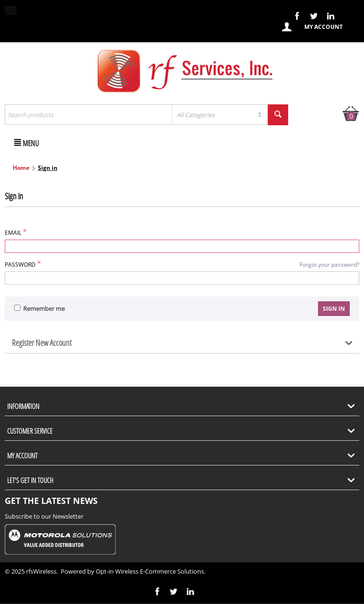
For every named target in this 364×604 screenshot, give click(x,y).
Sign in (334, 309)
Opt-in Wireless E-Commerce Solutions (150, 571)
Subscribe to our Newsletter (44, 516)
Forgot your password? (329, 265)
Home (21, 168)
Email (13, 233)
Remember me (40, 308)
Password (20, 265)
